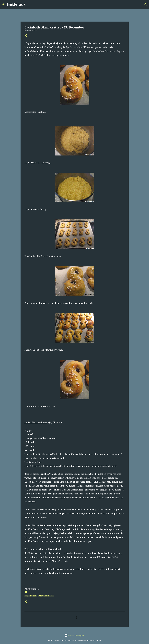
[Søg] (29, 4)
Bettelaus (16, 4)
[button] (26, 36)
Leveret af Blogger (74, 635)
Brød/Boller (31, 596)
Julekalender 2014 (46, 596)
